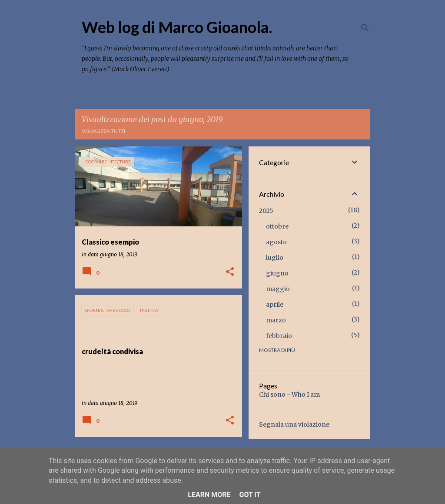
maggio (278, 289)
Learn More (209, 495)
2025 (266, 211)
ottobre (277, 226)
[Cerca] (365, 28)
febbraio (279, 336)
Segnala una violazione (294, 424)
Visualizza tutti (103, 131)
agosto (276, 242)
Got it (250, 495)
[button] (230, 272)
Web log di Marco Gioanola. (177, 27)
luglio (275, 258)
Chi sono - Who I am (289, 395)
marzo (276, 320)
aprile (275, 305)
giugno (277, 273)
